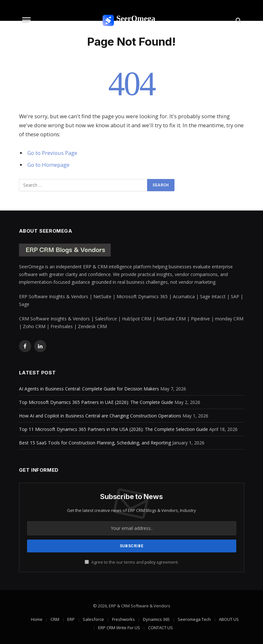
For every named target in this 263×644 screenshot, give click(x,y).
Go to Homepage (48, 165)
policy (150, 562)
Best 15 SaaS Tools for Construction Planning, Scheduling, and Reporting (95, 443)
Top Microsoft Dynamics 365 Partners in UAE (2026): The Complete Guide (96, 402)
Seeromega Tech (194, 619)
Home (37, 619)
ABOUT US (229, 619)
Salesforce (93, 619)
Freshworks (123, 619)
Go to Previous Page (52, 153)
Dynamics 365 (156, 619)
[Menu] (26, 20)
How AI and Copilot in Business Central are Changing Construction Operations (100, 416)
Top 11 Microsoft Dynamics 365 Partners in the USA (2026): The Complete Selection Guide (113, 429)
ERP (71, 619)
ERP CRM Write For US (119, 628)
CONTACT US (160, 628)
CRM (55, 619)
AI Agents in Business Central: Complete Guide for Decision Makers (89, 389)
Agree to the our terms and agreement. (132, 562)
